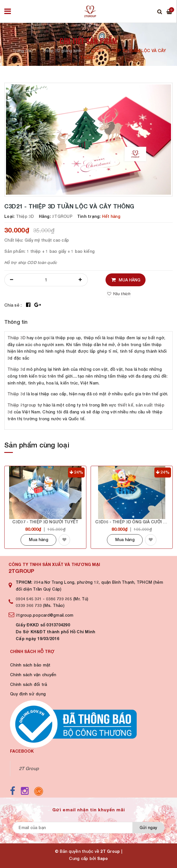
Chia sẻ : (13, 305)
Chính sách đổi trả (29, 684)
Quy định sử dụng (28, 694)
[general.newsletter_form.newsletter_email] (73, 828)
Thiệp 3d (16, 369)
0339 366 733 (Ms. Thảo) (40, 605)
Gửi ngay (148, 827)
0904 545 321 (29, 599)
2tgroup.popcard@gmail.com (44, 615)
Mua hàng (39, 539)
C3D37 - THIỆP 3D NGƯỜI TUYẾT (45, 522)
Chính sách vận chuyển (33, 675)
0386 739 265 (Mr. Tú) (67, 599)
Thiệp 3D (16, 338)
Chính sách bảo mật (30, 665)
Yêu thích (119, 294)
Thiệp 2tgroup (22, 405)
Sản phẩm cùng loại (37, 445)
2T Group (29, 768)
